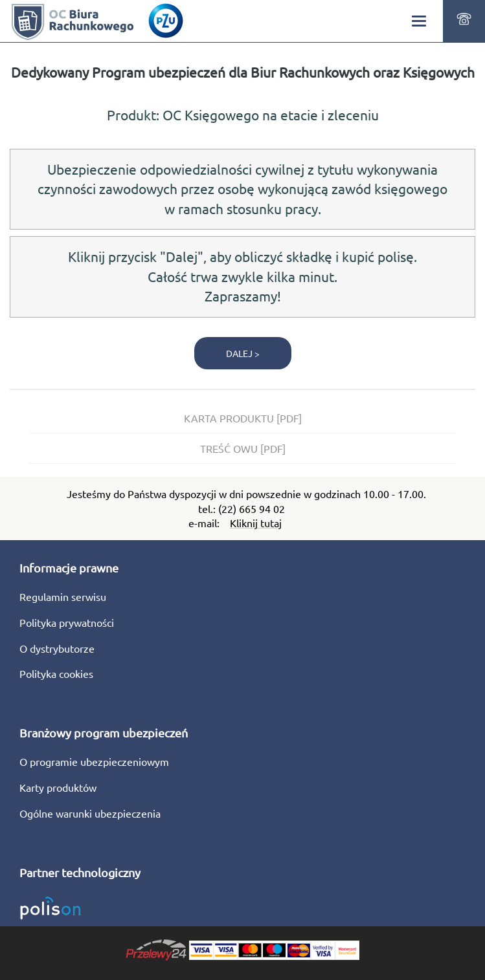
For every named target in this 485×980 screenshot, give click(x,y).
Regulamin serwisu (63, 596)
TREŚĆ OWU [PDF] (243, 448)
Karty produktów (58, 787)
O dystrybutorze (57, 648)
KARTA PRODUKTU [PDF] (243, 418)
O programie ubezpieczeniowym (94, 761)
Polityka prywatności (67, 622)
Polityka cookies (56, 673)
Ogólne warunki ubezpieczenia (90, 813)
